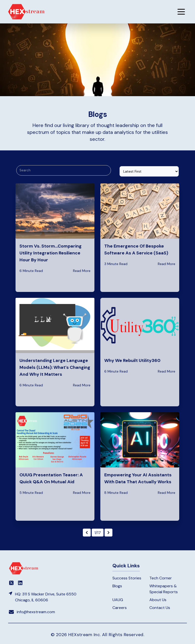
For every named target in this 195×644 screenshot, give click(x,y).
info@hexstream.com (36, 612)
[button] (181, 12)
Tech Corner (161, 578)
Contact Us (160, 608)
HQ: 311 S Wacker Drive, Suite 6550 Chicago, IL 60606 (46, 597)
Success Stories (127, 578)
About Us (158, 600)
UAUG (118, 600)
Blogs (117, 586)
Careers (120, 608)
